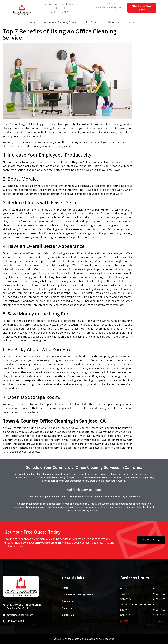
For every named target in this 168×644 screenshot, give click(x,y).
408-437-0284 (108, 3)
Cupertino (33, 497)
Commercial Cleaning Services (61, 22)
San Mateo (134, 497)
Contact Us (133, 22)
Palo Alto (102, 497)
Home (32, 22)
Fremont (89, 497)
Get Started (93, 22)
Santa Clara (60, 497)
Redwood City (118, 497)
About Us (113, 22)
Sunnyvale (75, 497)
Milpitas (46, 497)
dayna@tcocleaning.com (108, 7)
